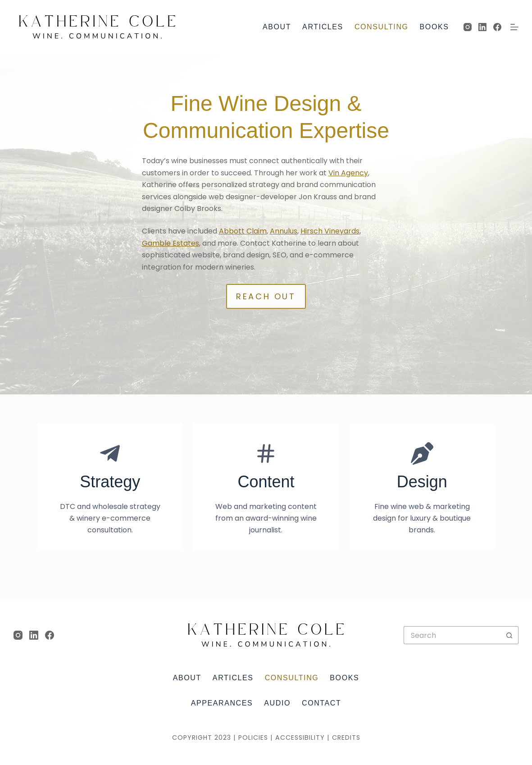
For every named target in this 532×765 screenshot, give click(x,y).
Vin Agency (348, 173)
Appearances (222, 703)
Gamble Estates (171, 243)
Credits (346, 738)
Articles (323, 27)
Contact (321, 703)
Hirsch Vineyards (330, 231)
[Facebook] (497, 27)
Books (434, 27)
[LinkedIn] (482, 27)
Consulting (382, 27)
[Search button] (509, 635)
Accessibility (300, 738)
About (277, 27)
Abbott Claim (243, 231)
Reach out (266, 296)
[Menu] (514, 27)
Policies (253, 738)
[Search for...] (452, 635)
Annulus (284, 231)
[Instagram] (468, 27)
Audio (277, 703)
